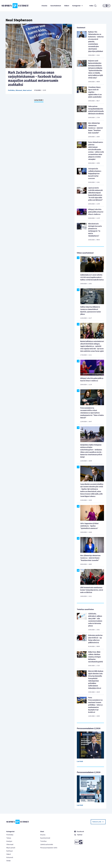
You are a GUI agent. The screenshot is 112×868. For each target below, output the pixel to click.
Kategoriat (78, 6)
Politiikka (11, 90)
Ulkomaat (19, 90)
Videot (67, 6)
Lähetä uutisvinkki (47, 844)
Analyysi (9, 841)
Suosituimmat (56, 6)
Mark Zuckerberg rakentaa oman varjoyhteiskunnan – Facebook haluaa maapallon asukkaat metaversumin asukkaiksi (35, 79)
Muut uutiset (27, 90)
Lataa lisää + (39, 100)
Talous (9, 838)
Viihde (8, 861)
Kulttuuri (10, 851)
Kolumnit (10, 857)
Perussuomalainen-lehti (49, 848)
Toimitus (43, 841)
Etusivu (44, 6)
